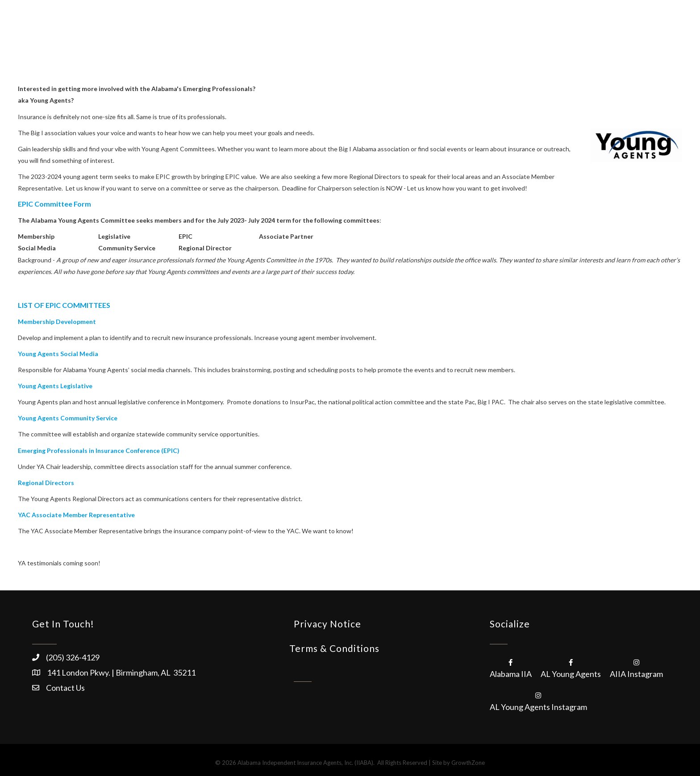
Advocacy (573, 27)
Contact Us (65, 688)
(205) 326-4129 (73, 657)
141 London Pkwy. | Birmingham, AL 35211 (121, 672)
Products (400, 27)
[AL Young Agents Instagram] (538, 701)
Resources (522, 27)
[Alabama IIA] (511, 668)
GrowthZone (468, 763)
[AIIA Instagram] (636, 668)
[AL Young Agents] (571, 668)
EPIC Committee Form (54, 204)
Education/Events (460, 27)
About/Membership (335, 27)
